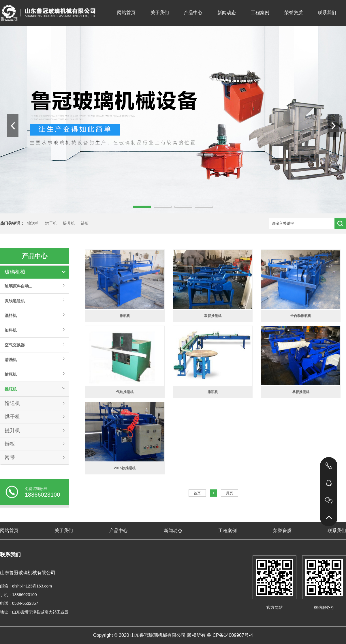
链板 (85, 223)
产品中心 (193, 13)
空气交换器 (15, 345)
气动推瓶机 (125, 392)
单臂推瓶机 (301, 392)
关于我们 (160, 13)
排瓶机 (213, 392)
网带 (10, 457)
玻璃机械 (15, 272)
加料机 (11, 330)
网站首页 (126, 13)
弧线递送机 (15, 301)
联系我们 (327, 13)
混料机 (11, 316)
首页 (197, 493)
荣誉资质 (294, 13)
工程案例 (260, 13)
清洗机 (11, 360)
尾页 (230, 493)
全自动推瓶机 (301, 316)
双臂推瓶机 (213, 316)
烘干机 (51, 223)
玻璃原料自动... (18, 286)
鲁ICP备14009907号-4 (230, 635)
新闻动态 (227, 13)
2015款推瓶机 (125, 468)
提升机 (69, 223)
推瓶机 (11, 389)
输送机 (33, 223)
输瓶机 (11, 374)
